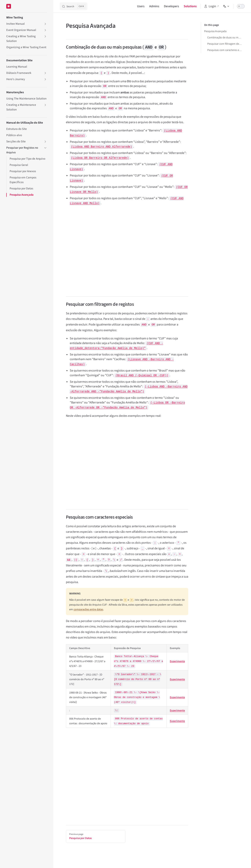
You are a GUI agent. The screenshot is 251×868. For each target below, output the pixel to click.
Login (210, 6)
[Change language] (226, 6)
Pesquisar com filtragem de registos (224, 44)
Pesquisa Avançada (215, 31)
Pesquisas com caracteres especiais (224, 50)
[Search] (74, 6)
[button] (45, 24)
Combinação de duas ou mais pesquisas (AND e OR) (224, 38)
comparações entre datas (88, 609)
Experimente (177, 661)
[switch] (241, 6)
